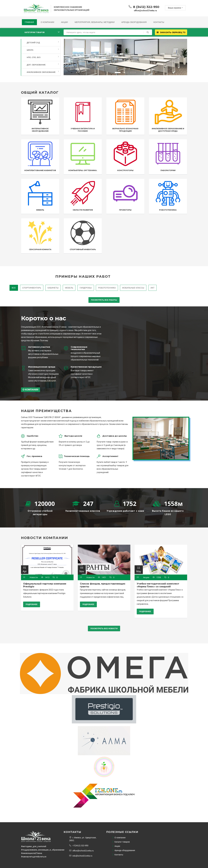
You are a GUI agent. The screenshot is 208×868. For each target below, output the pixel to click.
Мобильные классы (133, 288)
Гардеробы (86, 288)
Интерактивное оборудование (40, 130)
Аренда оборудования (134, 22)
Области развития (83, 210)
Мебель (40, 210)
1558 (157, 577)
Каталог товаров (121, 842)
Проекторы (125, 210)
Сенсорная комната (40, 250)
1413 (46, 577)
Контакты (159, 22)
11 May (139, 570)
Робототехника (168, 210)
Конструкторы (125, 171)
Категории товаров (35, 32)
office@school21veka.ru (81, 851)
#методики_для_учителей (34, 846)
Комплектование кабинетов (40, 171)
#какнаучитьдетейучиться (34, 857)
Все (13, 288)
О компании (47, 22)
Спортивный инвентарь (83, 250)
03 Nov (82, 570)
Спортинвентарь (31, 288)
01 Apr (25, 570)
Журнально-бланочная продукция (125, 130)
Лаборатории (168, 171)
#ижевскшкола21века (32, 853)
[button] (72, 56)
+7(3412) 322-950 (79, 846)
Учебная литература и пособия (83, 130)
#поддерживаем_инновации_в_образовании (43, 850)
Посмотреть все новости (104, 629)
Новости (34, 577)
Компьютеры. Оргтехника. (83, 171)
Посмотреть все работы (104, 300)
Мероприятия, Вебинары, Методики (95, 22)
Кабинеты (53, 288)
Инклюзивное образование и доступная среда (168, 130)
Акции (64, 22)
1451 (102, 577)
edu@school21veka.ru (81, 856)
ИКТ (153, 288)
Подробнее (32, 604)
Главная (29, 22)
